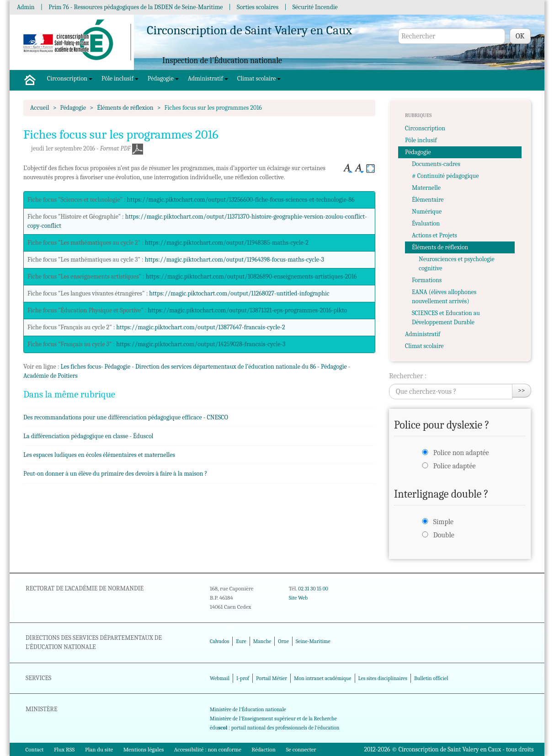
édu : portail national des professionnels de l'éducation (274, 728)
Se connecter (301, 749)
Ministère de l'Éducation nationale (248, 709)
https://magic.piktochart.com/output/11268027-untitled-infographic (239, 293)
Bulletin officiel (431, 678)
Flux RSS (64, 749)
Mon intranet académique (323, 678)
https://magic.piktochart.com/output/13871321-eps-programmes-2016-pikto (247, 310)
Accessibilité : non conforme (208, 749)
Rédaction (264, 749)
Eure (241, 641)
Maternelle (426, 188)
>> (522, 390)
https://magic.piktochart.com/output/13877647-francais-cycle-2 (200, 327)
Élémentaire (428, 200)
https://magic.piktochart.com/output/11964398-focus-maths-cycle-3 (234, 260)
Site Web (298, 598)
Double (444, 535)
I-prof (243, 678)
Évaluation (426, 223)
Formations (427, 280)
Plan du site (99, 749)
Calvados (219, 641)
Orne (283, 641)
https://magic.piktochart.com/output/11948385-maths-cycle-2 (227, 243)
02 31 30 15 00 (313, 589)
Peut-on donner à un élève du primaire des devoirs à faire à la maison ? (115, 474)
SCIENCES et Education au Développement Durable (446, 318)
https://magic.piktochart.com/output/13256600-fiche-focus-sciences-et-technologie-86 (241, 200)
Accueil (40, 108)
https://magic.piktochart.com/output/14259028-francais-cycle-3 (201, 344)
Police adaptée (455, 466)
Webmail (220, 678)
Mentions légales (144, 749)
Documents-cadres (436, 164)
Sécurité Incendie (315, 7)
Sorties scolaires (258, 7)
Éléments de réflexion (125, 108)
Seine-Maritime (313, 641)
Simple (443, 522)
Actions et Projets (434, 235)
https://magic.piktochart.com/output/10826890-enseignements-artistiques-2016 (251, 276)
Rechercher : (408, 376)
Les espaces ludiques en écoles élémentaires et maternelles (99, 455)
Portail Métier (272, 678)
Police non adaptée (461, 453)
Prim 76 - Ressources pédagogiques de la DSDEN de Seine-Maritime (136, 7)
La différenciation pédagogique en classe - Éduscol (88, 436)
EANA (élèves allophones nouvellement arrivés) (444, 297)
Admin (26, 7)
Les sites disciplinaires (383, 678)
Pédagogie (163, 78)
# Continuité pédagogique (445, 176)
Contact (35, 749)
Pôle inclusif (120, 78)
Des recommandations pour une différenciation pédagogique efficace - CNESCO (126, 417)
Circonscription (70, 78)
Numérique (427, 212)
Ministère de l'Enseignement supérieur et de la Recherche (273, 718)
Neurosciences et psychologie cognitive (457, 264)
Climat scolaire (259, 78)
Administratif (208, 78)
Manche (262, 641)
